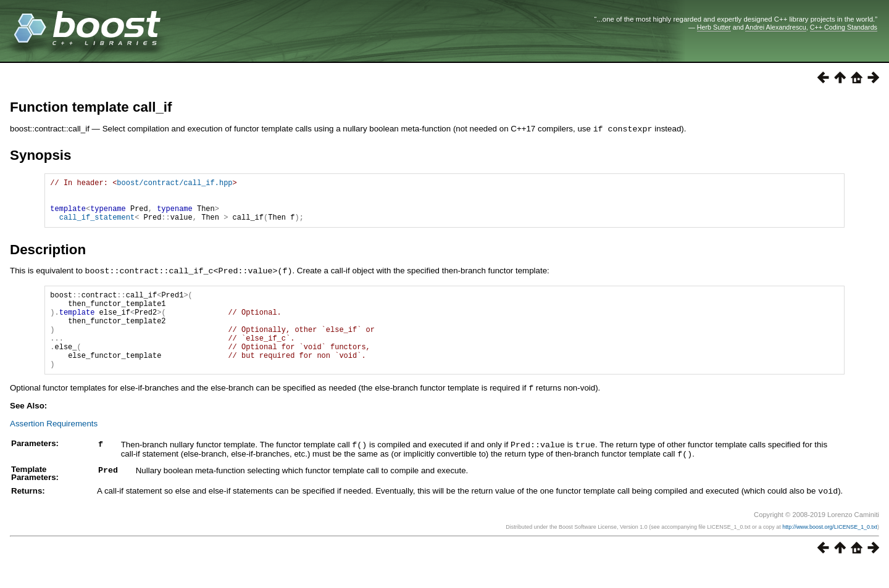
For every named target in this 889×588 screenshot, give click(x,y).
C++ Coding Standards (844, 27)
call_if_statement (97, 226)
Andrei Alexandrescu (776, 27)
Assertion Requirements (54, 448)
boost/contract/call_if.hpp (174, 184)
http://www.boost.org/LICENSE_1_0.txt (830, 549)
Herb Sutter (714, 27)
